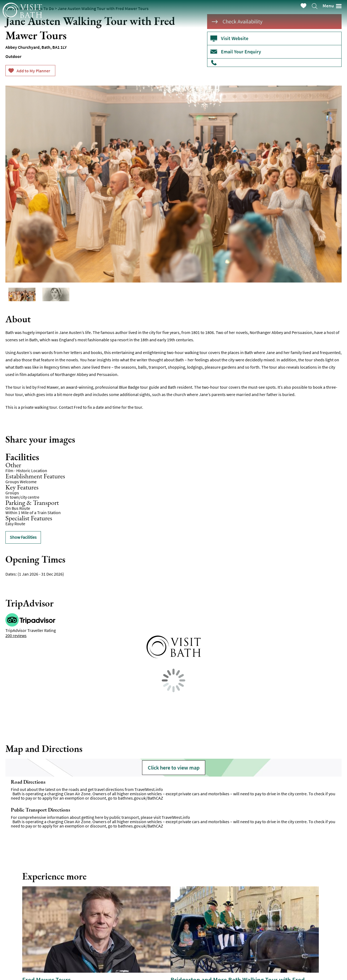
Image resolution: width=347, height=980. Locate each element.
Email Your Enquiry (241, 52)
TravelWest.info (149, 789)
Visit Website (235, 38)
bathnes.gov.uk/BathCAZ (141, 798)
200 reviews (16, 635)
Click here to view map (174, 768)
